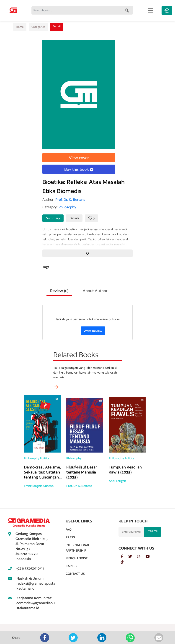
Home (20, 27)
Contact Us (75, 574)
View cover (79, 158)
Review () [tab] (59, 291)
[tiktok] (125, 562)
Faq (69, 529)
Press (70, 537)
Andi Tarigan (117, 481)
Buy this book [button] (79, 169)
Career (72, 566)
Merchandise (77, 558)
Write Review (93, 331)
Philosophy (32, 458)
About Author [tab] (95, 291)
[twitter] (133, 557)
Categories (38, 27)
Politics (45, 458)
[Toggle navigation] (151, 10)
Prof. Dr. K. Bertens (79, 486)
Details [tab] (74, 218)
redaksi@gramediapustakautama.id (36, 586)
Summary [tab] (53, 218)
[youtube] (150, 557)
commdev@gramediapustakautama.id (36, 605)
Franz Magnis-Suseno (39, 486)
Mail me (153, 531)
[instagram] (141, 557)
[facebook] (125, 557)
